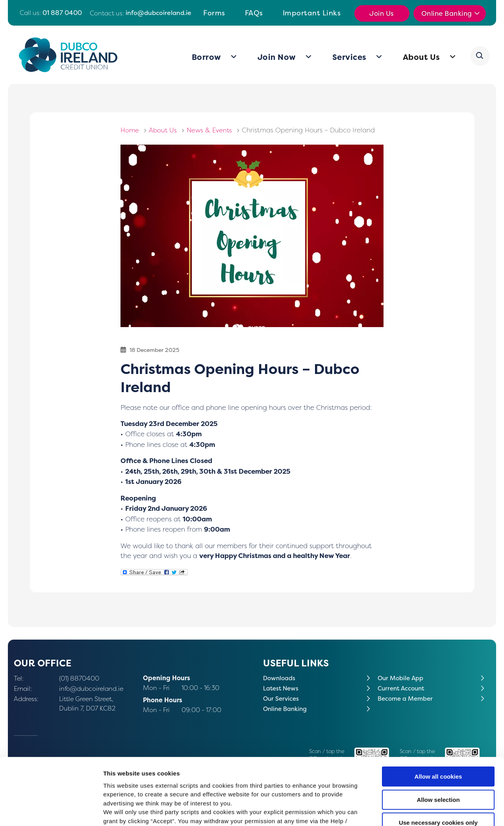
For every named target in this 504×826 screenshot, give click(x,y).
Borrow (207, 57)
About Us (422, 57)
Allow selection (438, 740)
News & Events (211, 130)
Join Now (277, 57)
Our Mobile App (401, 678)
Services (350, 57)
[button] (480, 56)
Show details (413, 810)
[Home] (69, 55)
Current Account (403, 688)
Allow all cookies (438, 717)
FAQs (254, 13)
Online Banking (447, 13)
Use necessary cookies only (438, 763)
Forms (214, 13)
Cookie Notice (304, 779)
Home (130, 130)
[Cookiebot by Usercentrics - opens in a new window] (51, 811)
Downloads (280, 678)
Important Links (312, 13)
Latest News (282, 688)
